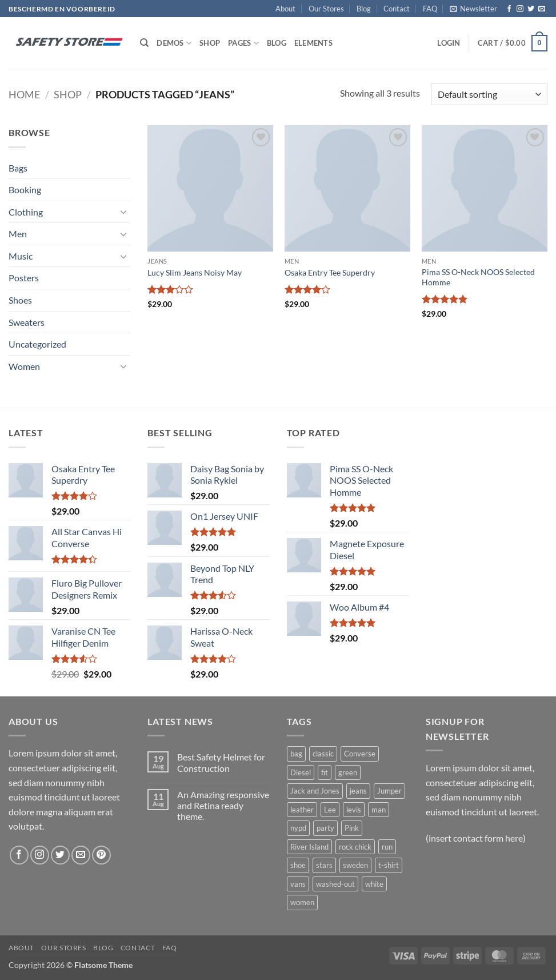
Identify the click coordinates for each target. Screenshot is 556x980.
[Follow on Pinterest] (101, 855)
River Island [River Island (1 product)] (309, 847)
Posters (24, 278)
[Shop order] (489, 94)
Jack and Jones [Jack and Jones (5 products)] (315, 791)
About (285, 9)
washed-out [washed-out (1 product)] (335, 884)
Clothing (26, 212)
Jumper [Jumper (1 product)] (389, 791)
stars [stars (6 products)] (324, 865)
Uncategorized (37, 344)
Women (24, 366)
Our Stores (326, 9)
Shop (210, 43)
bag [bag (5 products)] (296, 754)
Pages (243, 43)
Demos (174, 43)
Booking (25, 190)
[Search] (144, 43)
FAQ (430, 9)
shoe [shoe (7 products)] (298, 865)
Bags (18, 168)
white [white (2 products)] (374, 884)
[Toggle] (123, 212)
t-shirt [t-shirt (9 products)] (389, 865)
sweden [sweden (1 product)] (355, 865)
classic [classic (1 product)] (323, 754)
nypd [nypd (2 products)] (298, 828)
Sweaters (27, 322)
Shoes (20, 300)
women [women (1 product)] (302, 902)
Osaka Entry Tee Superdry (330, 272)
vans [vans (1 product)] (298, 884)
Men (18, 234)
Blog (364, 9)
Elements (313, 43)
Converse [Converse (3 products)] (360, 754)
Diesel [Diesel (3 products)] (301, 772)
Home (24, 94)
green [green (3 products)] (348, 772)
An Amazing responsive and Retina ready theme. (223, 805)
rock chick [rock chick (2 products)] (355, 847)
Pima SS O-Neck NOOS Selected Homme (478, 277)
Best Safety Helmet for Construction (221, 762)
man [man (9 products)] (379, 810)
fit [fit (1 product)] (325, 772)
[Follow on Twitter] (531, 9)
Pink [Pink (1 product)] (352, 828)
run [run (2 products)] (387, 847)
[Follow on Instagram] (520, 9)
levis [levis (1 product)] (354, 810)
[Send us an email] (542, 9)
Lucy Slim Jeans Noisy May (195, 272)
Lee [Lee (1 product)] (330, 810)
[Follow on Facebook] (509, 9)
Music (21, 256)
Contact (397, 9)
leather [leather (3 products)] (302, 810)
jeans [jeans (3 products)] (358, 791)
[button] (473, 9)
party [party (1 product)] (325, 828)
